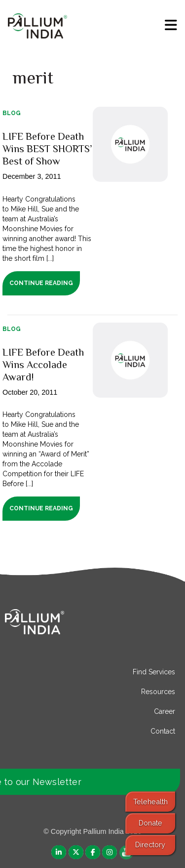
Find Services (154, 672)
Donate (150, 823)
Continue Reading (41, 283)
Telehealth (150, 802)
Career (165, 711)
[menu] (171, 25)
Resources (158, 692)
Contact (163, 731)
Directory (150, 845)
